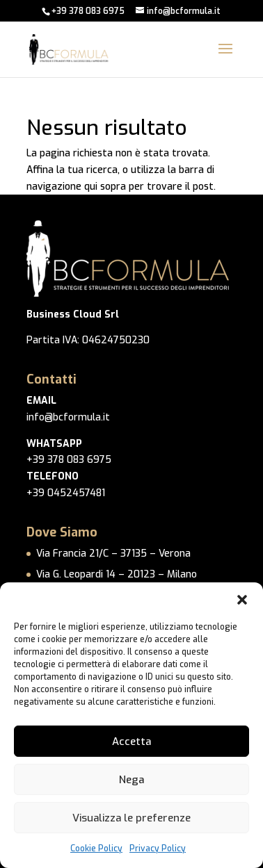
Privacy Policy (158, 849)
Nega (131, 780)
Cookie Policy (96, 849)
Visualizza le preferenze (131, 818)
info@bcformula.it (68, 417)
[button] (242, 600)
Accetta (131, 742)
